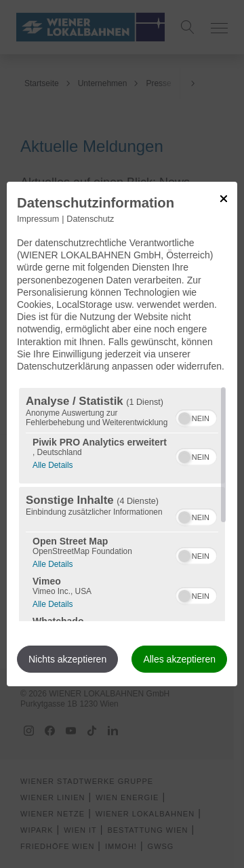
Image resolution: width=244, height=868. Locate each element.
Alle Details (53, 463)
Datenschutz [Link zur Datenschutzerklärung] (90, 219)
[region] (122, 505)
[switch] (196, 416)
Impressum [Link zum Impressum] (38, 219)
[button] (184, 418)
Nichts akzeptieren (67, 659)
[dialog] (122, 434)
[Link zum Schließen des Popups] (224, 199)
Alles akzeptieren (179, 659)
